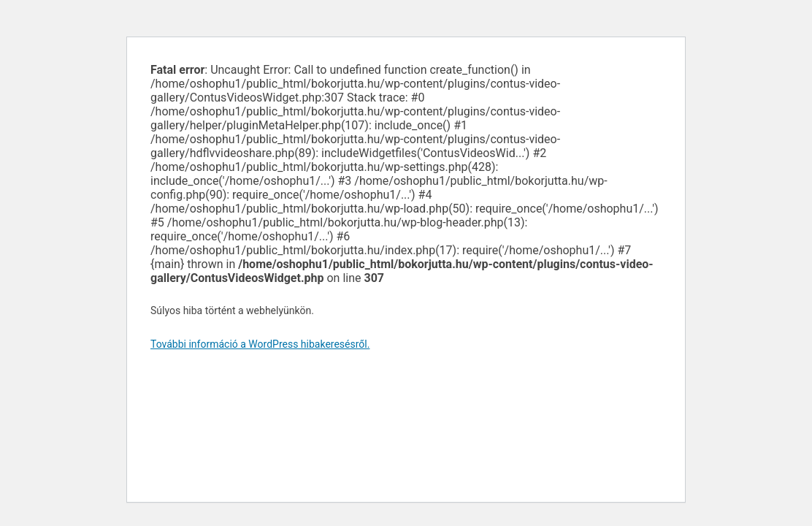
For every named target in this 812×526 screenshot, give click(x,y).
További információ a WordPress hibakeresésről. (260, 344)
